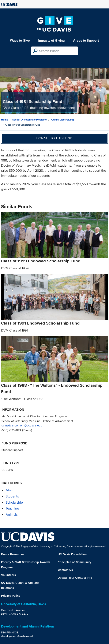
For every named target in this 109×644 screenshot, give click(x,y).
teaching (12, 508)
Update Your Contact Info (75, 578)
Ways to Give (20, 40)
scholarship (14, 502)
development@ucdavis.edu (18, 636)
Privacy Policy (11, 596)
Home (5, 120)
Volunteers (8, 575)
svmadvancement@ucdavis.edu (22, 425)
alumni (11, 490)
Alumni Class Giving (62, 120)
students (12, 496)
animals (12, 515)
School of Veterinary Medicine (29, 120)
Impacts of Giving (51, 40)
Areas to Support (86, 40)
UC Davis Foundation (72, 554)
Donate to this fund (54, 138)
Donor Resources (13, 554)
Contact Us (65, 570)
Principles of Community (74, 562)
